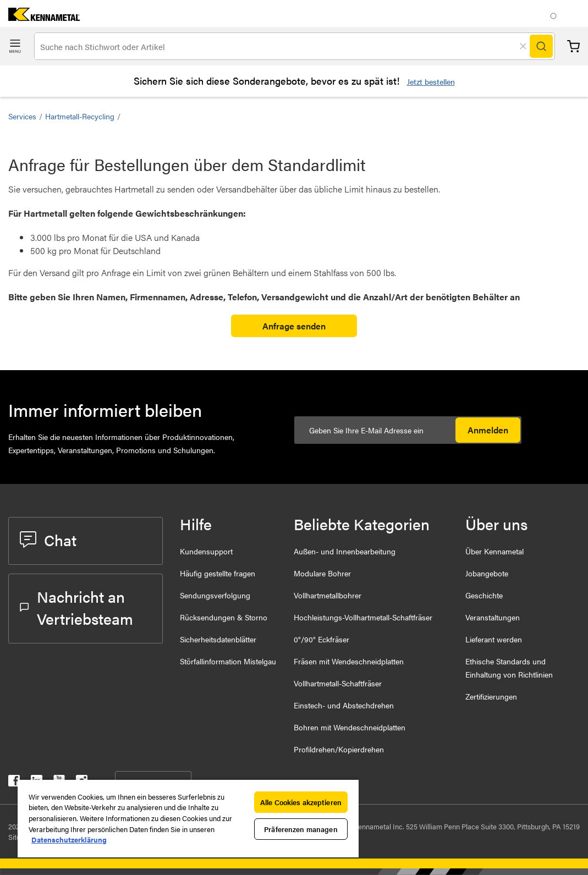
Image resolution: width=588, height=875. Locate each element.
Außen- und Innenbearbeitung (345, 551)
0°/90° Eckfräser (322, 639)
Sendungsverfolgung (215, 595)
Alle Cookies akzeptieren (301, 802)
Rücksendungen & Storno (224, 617)
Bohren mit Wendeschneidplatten (350, 727)
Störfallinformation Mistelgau (228, 661)
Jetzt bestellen (431, 81)
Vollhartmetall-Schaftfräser (338, 683)
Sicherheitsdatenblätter (218, 639)
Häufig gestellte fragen (218, 573)
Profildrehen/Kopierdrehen (339, 749)
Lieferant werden (494, 639)
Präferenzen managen (301, 829)
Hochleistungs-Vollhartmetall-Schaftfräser (363, 617)
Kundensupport (206, 551)
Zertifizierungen (491, 696)
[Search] (541, 46)
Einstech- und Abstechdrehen (344, 705)
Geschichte (484, 595)
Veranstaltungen (493, 617)
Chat (48, 540)
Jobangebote (487, 573)
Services (22, 116)
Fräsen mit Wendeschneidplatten (349, 661)
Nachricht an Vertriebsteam (76, 607)
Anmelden (488, 430)
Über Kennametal (494, 551)
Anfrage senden (294, 326)
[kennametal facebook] (14, 783)
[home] (40, 17)
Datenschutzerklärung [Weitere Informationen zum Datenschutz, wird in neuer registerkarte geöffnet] (69, 840)
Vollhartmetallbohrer (328, 595)
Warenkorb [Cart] (573, 46)
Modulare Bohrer (322, 573)
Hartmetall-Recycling (80, 116)
